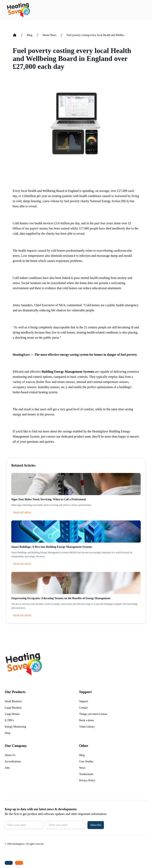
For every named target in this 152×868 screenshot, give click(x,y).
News (82, 768)
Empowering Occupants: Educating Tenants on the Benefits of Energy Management (61, 598)
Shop (8, 733)
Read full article (22, 512)
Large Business (13, 708)
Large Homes (12, 714)
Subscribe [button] (96, 825)
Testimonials (86, 774)
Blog (30, 35)
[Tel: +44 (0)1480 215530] (9, 863)
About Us (10, 755)
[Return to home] (18, 10)
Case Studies (86, 761)
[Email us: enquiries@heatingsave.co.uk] (19, 863)
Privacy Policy (87, 780)
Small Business (13, 701)
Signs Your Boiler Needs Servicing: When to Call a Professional (49, 499)
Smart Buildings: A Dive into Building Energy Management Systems (52, 547)
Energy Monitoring (15, 727)
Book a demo (87, 720)
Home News (49, 35)
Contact (84, 708)
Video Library (87, 727)
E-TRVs (9, 720)
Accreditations (13, 761)
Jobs (7, 768)
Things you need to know (93, 714)
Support (84, 701)
